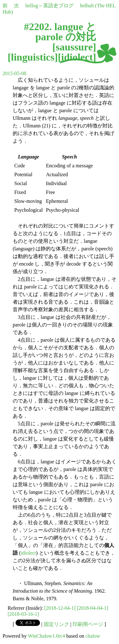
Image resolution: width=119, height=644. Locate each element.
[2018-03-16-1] (23, 614)
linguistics (33, 57)
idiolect (77, 57)
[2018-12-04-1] (60, 608)
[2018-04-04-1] (93, 608)
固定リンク (56, 624)
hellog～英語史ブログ (50, 6)
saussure (74, 47)
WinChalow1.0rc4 (46, 636)
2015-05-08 (14, 73)
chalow (93, 636)
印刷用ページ (88, 624)
